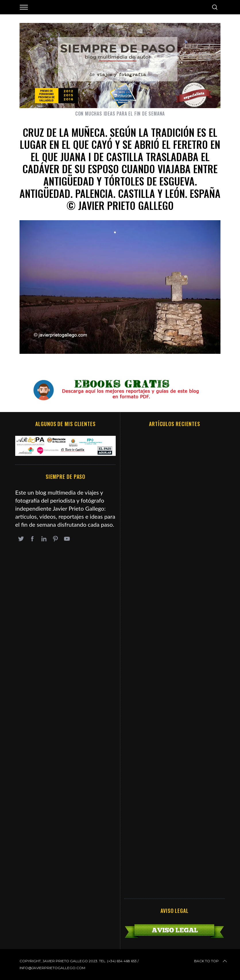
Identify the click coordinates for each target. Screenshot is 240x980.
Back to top (211, 961)
